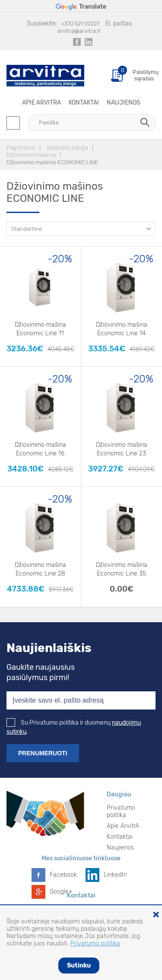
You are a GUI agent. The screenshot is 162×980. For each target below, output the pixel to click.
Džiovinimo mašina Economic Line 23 (122, 449)
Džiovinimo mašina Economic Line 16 (40, 449)
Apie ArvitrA (41, 103)
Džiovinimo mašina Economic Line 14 (122, 329)
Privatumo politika (121, 811)
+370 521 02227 (80, 24)
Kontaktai (84, 103)
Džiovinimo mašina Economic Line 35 (122, 569)
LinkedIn (115, 875)
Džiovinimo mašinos (31, 155)
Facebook (63, 875)
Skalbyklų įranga (67, 148)
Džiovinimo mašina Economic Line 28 (40, 569)
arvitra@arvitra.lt (79, 31)
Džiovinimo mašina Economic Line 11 (40, 329)
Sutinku (79, 966)
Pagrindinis (21, 148)
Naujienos (124, 103)
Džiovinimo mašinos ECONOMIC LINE (52, 162)
